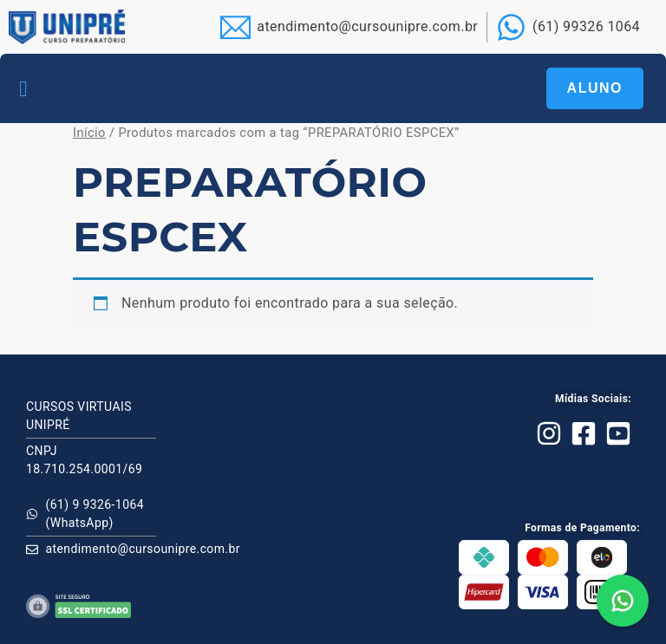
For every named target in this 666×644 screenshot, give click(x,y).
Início (89, 133)
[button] (23, 88)
